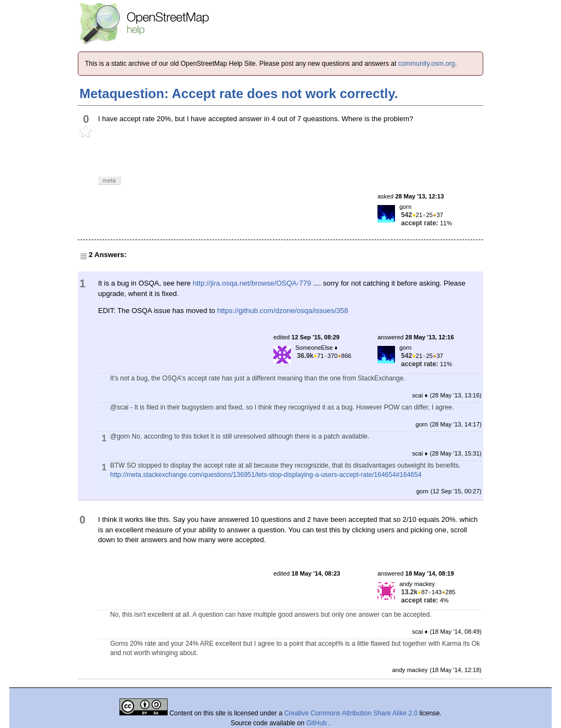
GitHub (317, 723)
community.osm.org (427, 64)
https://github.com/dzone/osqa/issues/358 (282, 311)
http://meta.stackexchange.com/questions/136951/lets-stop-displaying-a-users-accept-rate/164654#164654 (266, 475)
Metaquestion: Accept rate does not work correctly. (239, 93)
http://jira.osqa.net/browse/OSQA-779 (252, 283)
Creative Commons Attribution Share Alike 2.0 (351, 713)
